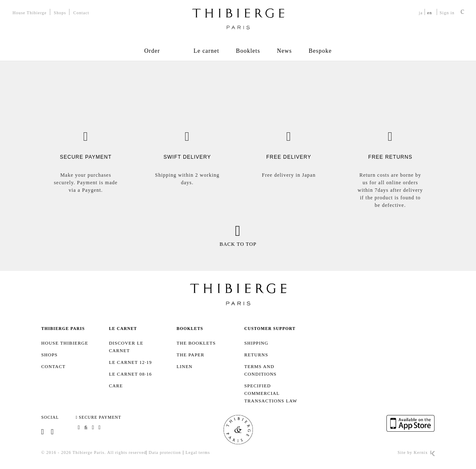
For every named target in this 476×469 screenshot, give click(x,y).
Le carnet (206, 51)
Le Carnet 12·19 (130, 362)
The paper (190, 355)
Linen (185, 366)
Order (152, 51)
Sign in (447, 13)
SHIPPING (256, 343)
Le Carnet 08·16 (130, 374)
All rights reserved (127, 452)
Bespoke (320, 51)
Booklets (248, 51)
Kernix (424, 452)
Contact (81, 13)
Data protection (165, 452)
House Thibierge (30, 13)
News (284, 51)
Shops (60, 13)
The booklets (196, 343)
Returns (256, 355)
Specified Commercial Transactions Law (271, 393)
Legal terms (198, 452)
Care (116, 386)
